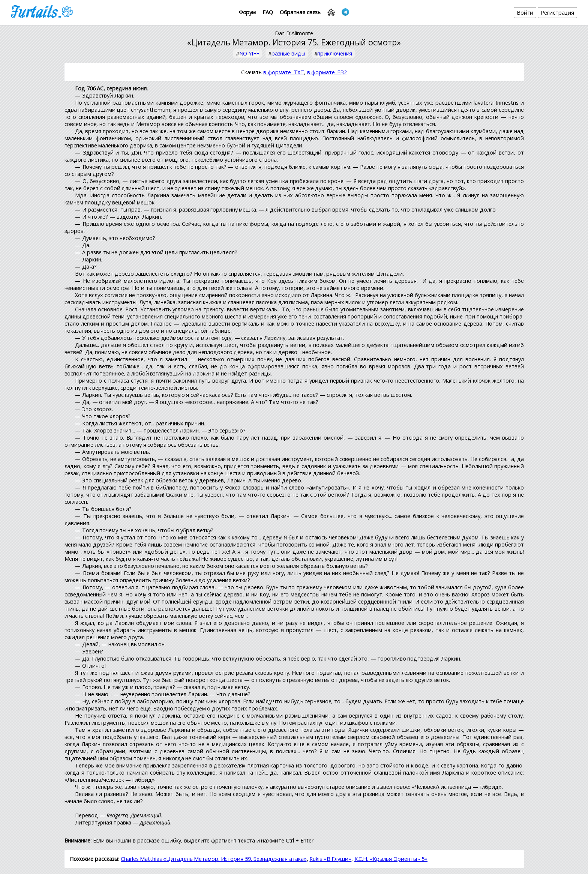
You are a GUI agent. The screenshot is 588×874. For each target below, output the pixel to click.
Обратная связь (300, 12)
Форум (247, 12)
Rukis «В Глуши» (330, 859)
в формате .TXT (284, 72)
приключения (335, 53)
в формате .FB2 (327, 72)
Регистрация (557, 13)
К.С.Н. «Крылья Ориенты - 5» (391, 859)
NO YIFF (249, 53)
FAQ (268, 12)
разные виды (288, 53)
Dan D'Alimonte (294, 33)
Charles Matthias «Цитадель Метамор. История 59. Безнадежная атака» (214, 859)
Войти (525, 13)
